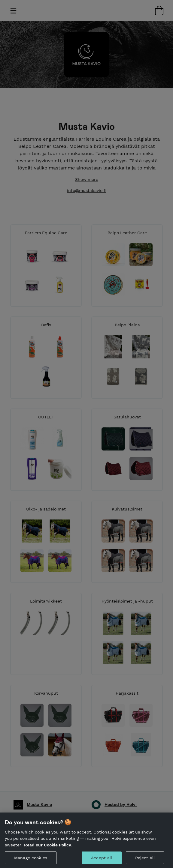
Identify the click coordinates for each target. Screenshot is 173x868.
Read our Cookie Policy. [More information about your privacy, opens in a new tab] (48, 850)
